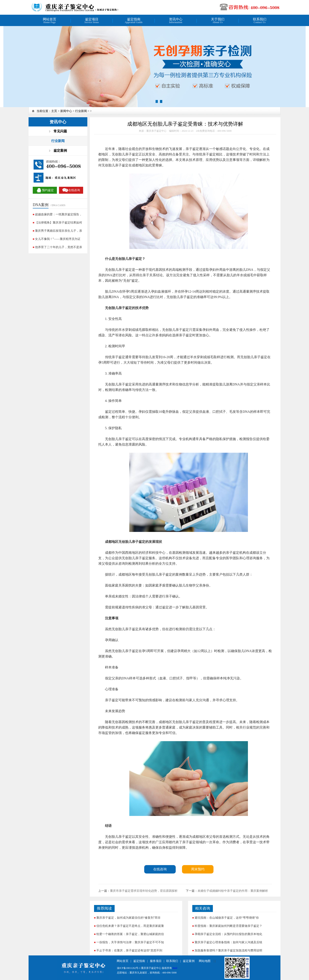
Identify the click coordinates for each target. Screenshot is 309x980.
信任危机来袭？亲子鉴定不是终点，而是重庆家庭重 (130, 926)
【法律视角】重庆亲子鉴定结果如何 (59, 223)
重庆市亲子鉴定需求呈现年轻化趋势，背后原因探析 (144, 891)
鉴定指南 (139, 961)
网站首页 (123, 961)
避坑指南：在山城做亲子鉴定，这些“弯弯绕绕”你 (227, 918)
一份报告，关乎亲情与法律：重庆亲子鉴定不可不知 (130, 942)
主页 (54, 111)
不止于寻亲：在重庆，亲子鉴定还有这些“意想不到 (129, 950)
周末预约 (198, 869)
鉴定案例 (189, 961)
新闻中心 (66, 111)
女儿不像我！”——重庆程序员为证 (58, 239)
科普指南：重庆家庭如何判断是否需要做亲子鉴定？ (228, 926)
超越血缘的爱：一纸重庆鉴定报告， (59, 214)
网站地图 (205, 961)
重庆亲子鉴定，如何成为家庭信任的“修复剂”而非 (128, 918)
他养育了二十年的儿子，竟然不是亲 (59, 247)
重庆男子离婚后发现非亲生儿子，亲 (59, 231)
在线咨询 (160, 869)
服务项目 (156, 961)
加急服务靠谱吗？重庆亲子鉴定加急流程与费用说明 (228, 950)
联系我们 (172, 961)
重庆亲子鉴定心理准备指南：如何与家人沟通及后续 (228, 942)
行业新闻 (81, 111)
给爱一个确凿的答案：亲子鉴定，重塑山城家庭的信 (130, 934)
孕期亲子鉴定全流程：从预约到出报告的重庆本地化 (228, 934)
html (175, 968)
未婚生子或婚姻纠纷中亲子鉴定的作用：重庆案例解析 (233, 891)
